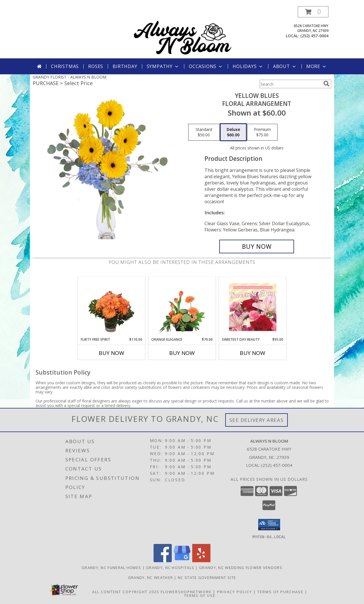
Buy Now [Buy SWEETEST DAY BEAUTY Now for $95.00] (253, 353)
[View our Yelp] (201, 560)
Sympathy (163, 66)
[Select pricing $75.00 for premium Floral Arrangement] (262, 132)
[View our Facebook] (163, 560)
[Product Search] (290, 84)
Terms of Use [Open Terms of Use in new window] (200, 595)
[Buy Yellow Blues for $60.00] (257, 246)
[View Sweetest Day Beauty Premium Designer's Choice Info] (253, 307)
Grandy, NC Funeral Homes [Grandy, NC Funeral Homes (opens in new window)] (111, 567)
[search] (326, 84)
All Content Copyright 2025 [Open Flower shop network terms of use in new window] (126, 591)
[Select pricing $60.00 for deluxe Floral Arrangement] (233, 132)
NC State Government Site (207, 577)
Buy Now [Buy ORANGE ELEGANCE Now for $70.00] (182, 353)
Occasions (206, 66)
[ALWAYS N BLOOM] (183, 32)
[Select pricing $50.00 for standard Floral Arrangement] (204, 132)
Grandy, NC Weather (150, 577)
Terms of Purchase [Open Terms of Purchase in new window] (280, 591)
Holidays (248, 66)
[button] (313, 12)
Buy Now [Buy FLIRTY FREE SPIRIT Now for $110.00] (111, 353)
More (317, 66)
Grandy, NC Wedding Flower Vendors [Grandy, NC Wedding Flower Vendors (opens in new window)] (241, 567)
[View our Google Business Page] (182, 560)
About (285, 66)
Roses (96, 66)
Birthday (125, 66)
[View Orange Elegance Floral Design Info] (182, 307)
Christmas (65, 66)
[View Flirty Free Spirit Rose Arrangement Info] (112, 307)
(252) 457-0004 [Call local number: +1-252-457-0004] (314, 36)
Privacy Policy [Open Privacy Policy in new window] (234, 591)
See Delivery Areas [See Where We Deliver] (257, 420)
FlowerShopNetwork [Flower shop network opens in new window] (186, 591)
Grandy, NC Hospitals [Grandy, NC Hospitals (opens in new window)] (170, 567)
